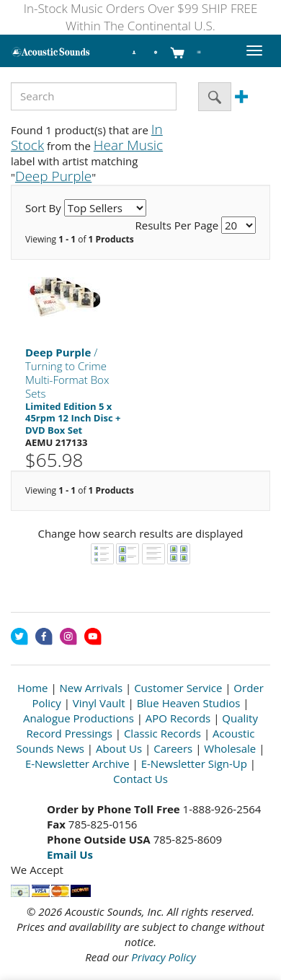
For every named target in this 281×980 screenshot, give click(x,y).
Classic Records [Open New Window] (162, 733)
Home (32, 688)
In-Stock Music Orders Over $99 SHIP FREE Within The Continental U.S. (141, 17)
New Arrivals (92, 688)
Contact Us (140, 779)
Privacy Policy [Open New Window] (163, 957)
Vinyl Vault (99, 703)
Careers (173, 748)
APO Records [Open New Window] (178, 718)
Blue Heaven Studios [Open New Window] (189, 703)
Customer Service (178, 688)
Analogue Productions (79, 718)
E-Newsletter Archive (77, 764)
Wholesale (230, 748)
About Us (119, 748)
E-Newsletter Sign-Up (194, 764)
